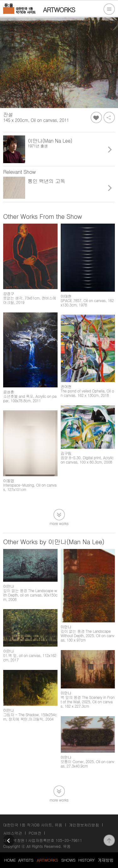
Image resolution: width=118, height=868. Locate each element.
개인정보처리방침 (84, 825)
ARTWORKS (47, 860)
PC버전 (35, 833)
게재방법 (105, 860)
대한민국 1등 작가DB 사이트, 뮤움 (33, 825)
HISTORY (87, 860)
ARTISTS (26, 860)
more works (59, 523)
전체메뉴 (109, 9)
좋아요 (96, 117)
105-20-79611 (69, 840)
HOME (10, 860)
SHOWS (68, 860)
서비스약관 (13, 833)
